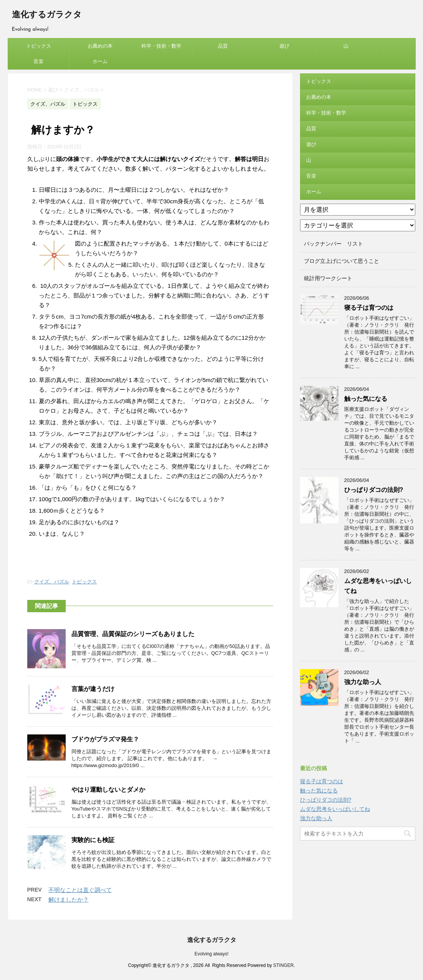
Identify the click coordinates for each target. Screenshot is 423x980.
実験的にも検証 (93, 840)
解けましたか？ (69, 899)
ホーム (100, 61)
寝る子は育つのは (369, 308)
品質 (223, 46)
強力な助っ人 (363, 682)
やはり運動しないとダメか (108, 790)
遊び (284, 46)
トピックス (39, 46)
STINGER (283, 965)
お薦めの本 (100, 46)
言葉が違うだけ (93, 689)
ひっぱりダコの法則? (374, 490)
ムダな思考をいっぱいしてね (335, 809)
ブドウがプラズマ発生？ (105, 739)
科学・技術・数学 (161, 46)
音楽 (38, 61)
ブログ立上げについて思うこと (342, 261)
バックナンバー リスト (333, 244)
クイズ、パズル (52, 582)
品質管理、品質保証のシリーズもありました (133, 634)
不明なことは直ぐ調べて (80, 890)
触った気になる (366, 399)
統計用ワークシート (328, 278)
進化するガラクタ (47, 15)
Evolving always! (211, 954)
